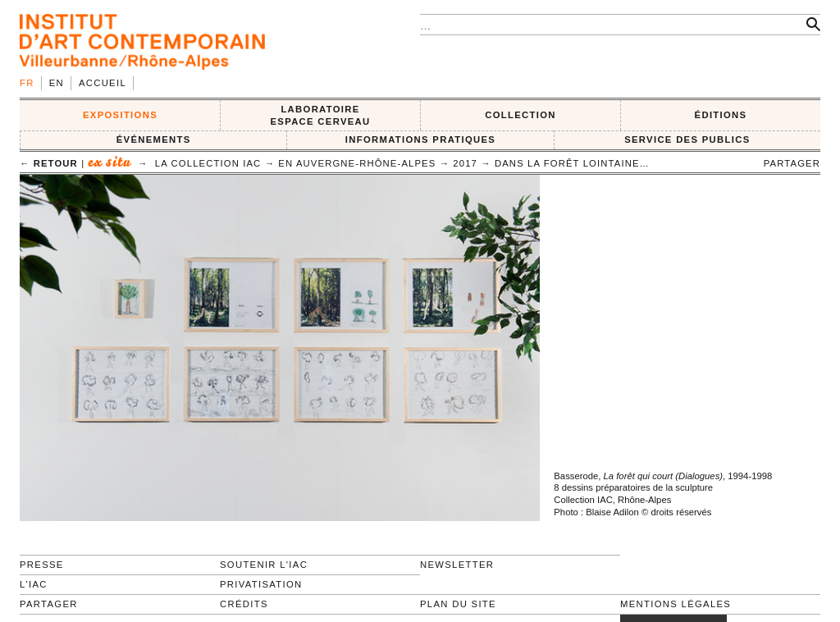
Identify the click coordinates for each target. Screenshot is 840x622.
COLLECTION (520, 115)
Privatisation (261, 584)
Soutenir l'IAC (264, 565)
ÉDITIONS (721, 115)
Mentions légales (676, 604)
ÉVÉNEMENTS (154, 139)
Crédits (244, 604)
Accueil (103, 83)
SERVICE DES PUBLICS (687, 139)
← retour (49, 163)
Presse (42, 565)
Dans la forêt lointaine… (572, 163)
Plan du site (458, 604)
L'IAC (34, 584)
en (57, 83)
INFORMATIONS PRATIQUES (420, 139)
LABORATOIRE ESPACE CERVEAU (320, 115)
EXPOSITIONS (120, 115)
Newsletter (457, 565)
